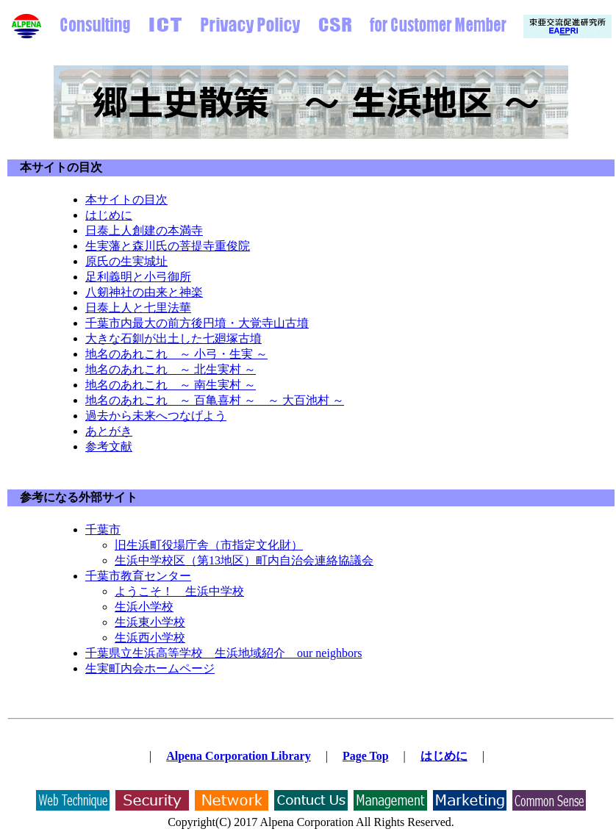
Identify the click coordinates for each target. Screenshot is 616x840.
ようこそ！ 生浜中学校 (179, 591)
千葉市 (103, 530)
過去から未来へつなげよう (156, 416)
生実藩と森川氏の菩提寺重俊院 (168, 246)
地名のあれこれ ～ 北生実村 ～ (171, 369)
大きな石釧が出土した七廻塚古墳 (173, 338)
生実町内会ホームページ (150, 668)
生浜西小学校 (150, 638)
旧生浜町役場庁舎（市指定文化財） (209, 545)
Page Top (366, 756)
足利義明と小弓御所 (138, 277)
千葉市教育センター (138, 576)
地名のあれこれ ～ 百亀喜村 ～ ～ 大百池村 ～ (215, 400)
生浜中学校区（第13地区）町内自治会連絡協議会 (244, 560)
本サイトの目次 (61, 167)
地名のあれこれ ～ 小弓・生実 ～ (176, 354)
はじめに (109, 215)
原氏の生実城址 (126, 261)
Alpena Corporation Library (238, 756)
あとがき (109, 431)
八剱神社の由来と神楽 (144, 292)
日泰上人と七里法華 (138, 308)
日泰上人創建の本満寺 (144, 230)
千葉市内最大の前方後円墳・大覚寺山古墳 (197, 323)
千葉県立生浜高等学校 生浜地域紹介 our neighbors (223, 653)
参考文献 (109, 446)
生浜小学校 (144, 607)
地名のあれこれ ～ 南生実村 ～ (171, 385)
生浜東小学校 (150, 622)
